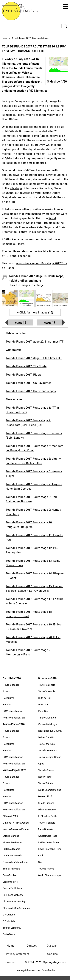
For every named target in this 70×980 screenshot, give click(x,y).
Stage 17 (50, 322)
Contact (10, 962)
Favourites (9, 698)
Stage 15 (21, 322)
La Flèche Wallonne (13, 895)
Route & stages (11, 685)
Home (5, 38)
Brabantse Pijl (10, 882)
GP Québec (9, 915)
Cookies (52, 954)
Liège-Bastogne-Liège (14, 901)
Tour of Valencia (47, 685)
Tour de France (46, 869)
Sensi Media (48, 970)
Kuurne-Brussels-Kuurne (16, 829)
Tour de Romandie (48, 750)
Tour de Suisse (46, 770)
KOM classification (13, 711)
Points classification (14, 718)
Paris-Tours (9, 934)
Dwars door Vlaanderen (15, 862)
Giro (40, 862)
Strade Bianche (11, 836)
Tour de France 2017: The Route (26, 366)
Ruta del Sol (45, 698)
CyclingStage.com (22, 11)
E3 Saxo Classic (11, 849)
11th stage (49, 223)
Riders (6, 691)
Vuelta (42, 855)
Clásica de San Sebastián (16, 908)
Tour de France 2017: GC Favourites (29, 383)
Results (7, 704)
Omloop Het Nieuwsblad (16, 823)
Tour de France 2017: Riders (24, 374)
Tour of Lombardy (12, 928)
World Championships (50, 790)
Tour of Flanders (11, 869)
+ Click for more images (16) (35, 312)
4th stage (16, 188)
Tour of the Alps (46, 744)
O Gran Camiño (46, 737)
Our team (52, 945)
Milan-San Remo (47, 809)
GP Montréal (9, 921)
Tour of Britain (45, 783)
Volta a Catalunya (48, 724)
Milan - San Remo (12, 842)
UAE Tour (43, 704)
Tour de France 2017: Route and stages (31, 391)
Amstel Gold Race (12, 888)
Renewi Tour (45, 777)
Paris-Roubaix (10, 875)
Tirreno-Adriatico (47, 718)
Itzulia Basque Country (50, 731)
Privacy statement (18, 954)
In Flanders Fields (12, 855)
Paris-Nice (44, 711)
